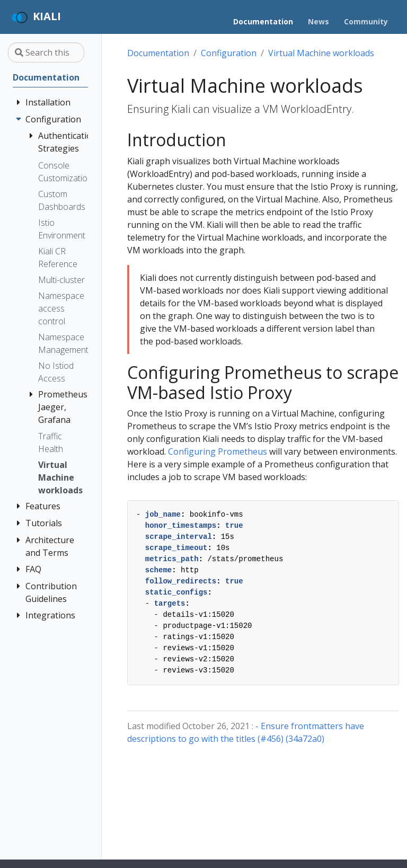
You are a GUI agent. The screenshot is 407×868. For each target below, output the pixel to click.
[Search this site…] (46, 52)
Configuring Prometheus (218, 451)
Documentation (158, 53)
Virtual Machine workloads (321, 53)
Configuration (229, 53)
